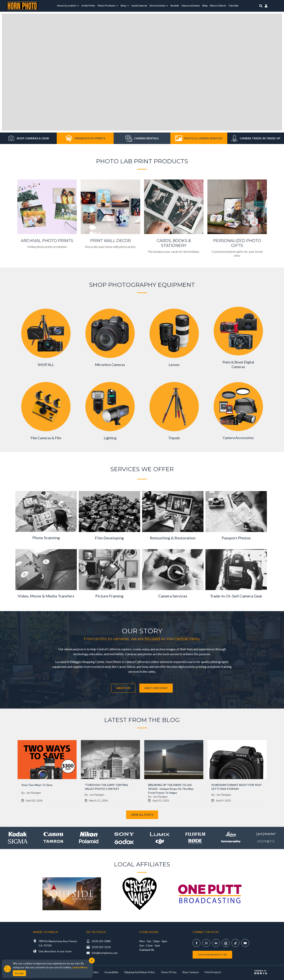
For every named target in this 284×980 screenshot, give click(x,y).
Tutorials (233, 6)
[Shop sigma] (18, 841)
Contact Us (147, 950)
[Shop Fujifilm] (195, 834)
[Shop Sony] (124, 834)
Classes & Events (191, 6)
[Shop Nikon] (89, 834)
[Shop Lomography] (231, 841)
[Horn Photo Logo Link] (22, 5)
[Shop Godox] (124, 841)
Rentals (175, 6)
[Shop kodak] (18, 834)
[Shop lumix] (160, 834)
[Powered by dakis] (261, 972)
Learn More (80, 967)
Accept (19, 973)
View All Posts (142, 815)
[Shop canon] (53, 834)
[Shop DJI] (160, 841)
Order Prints (88, 6)
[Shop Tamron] (53, 841)
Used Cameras (139, 6)
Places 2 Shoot (218, 6)
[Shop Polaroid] (89, 841)
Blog (205, 6)
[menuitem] (68, 6)
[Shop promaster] (266, 834)
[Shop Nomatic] (266, 841)
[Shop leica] (231, 834)
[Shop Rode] (195, 841)
